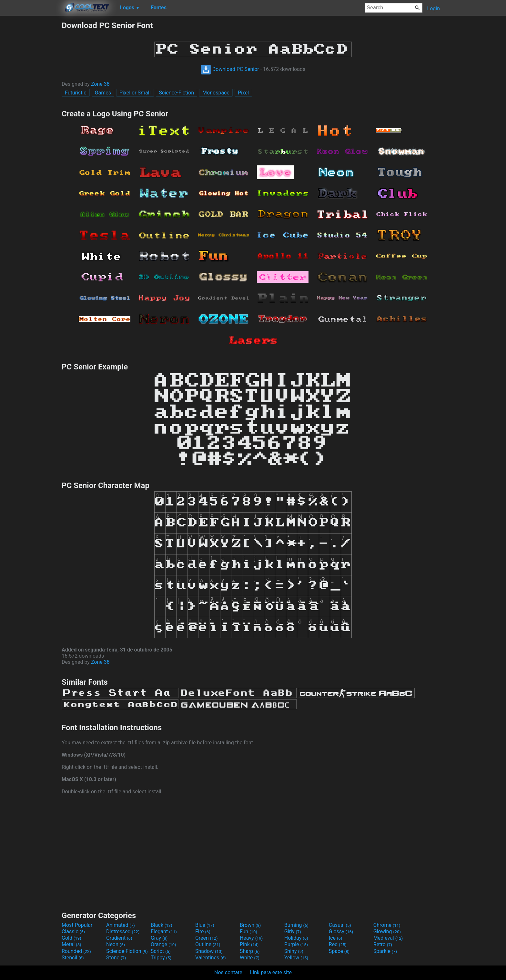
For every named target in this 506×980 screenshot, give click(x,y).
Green (207, 938)
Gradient (119, 938)
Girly (293, 931)
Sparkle (385, 951)
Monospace (216, 93)
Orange (163, 944)
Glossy (341, 931)
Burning (296, 925)
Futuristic (76, 93)
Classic (73, 931)
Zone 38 (100, 84)
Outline (208, 944)
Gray (159, 938)
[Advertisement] (31, 117)
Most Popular (77, 925)
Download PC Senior (230, 69)
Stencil (73, 958)
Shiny (294, 951)
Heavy (251, 938)
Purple (296, 944)
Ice (335, 938)
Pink (249, 944)
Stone (116, 958)
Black (162, 925)
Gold (71, 938)
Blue (205, 925)
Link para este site (271, 972)
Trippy (161, 958)
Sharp (250, 951)
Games (103, 93)
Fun (248, 931)
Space (339, 951)
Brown (250, 925)
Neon (116, 944)
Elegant (164, 931)
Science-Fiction (177, 93)
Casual (340, 925)
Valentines (211, 958)
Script (161, 951)
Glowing (387, 931)
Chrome (387, 925)
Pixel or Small (135, 93)
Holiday (296, 938)
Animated (121, 925)
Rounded (76, 951)
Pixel (243, 93)
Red (338, 944)
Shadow (209, 951)
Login (434, 9)
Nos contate (228, 972)
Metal (71, 944)
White (250, 958)
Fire (203, 931)
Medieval (388, 938)
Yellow (296, 958)
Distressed (123, 931)
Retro (383, 944)
